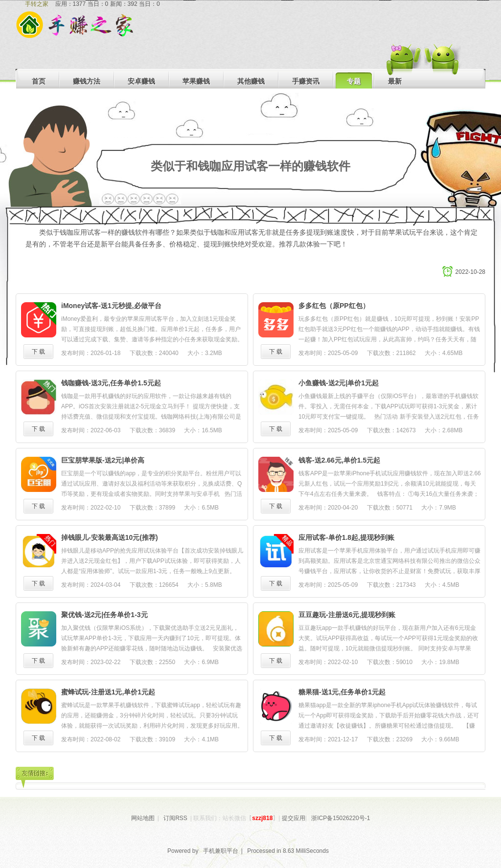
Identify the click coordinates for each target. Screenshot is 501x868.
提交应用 (294, 818)
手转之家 (37, 4)
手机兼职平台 (221, 851)
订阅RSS (175, 818)
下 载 (38, 352)
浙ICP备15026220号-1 (341, 818)
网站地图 (143, 818)
